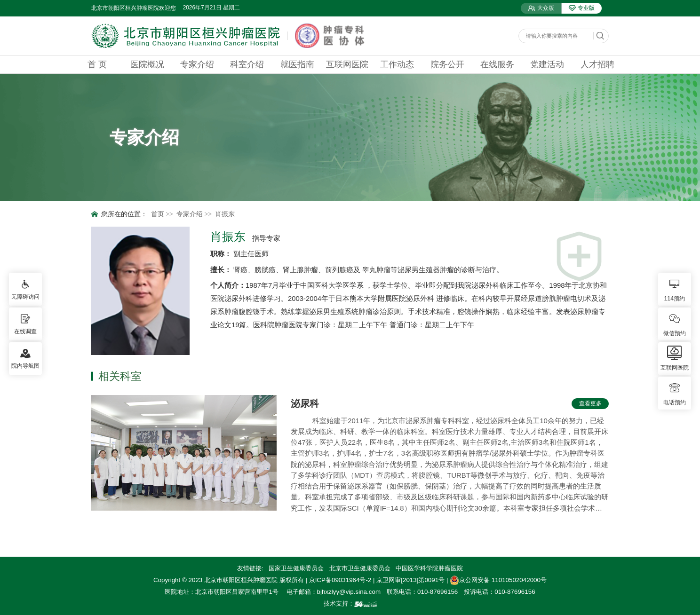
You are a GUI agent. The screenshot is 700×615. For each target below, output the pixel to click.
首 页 (97, 64)
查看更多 (590, 403)
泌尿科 (305, 403)
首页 (158, 214)
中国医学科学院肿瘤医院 (429, 568)
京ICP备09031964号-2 (340, 580)
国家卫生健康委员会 (296, 568)
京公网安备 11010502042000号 (498, 580)
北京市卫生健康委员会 (360, 568)
